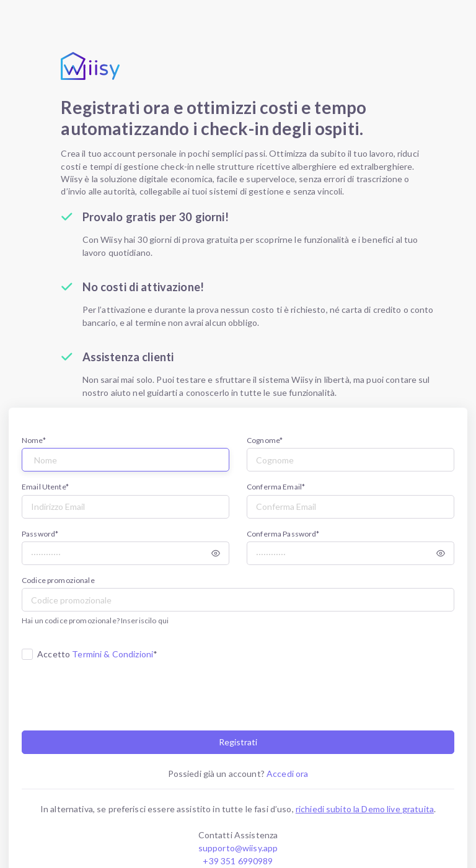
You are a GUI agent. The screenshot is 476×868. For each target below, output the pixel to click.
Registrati (238, 742)
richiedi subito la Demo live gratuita (365, 809)
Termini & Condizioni (112, 654)
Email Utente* (45, 487)
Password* (40, 534)
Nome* (34, 440)
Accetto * (97, 654)
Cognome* (265, 440)
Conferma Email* (276, 487)
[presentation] (116, 693)
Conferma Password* (283, 534)
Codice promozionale (58, 580)
